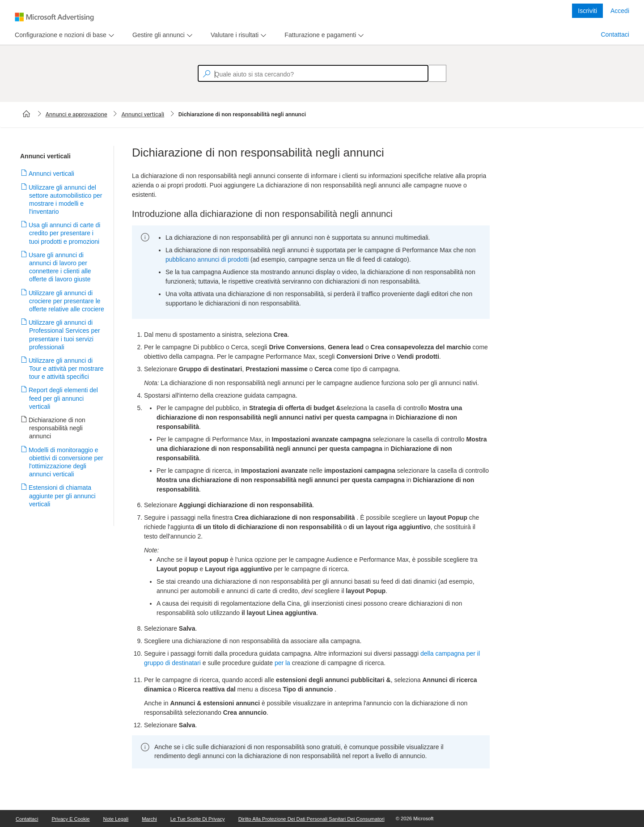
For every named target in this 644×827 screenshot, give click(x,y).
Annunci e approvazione (76, 114)
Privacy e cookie (70, 819)
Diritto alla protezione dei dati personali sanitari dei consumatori (311, 819)
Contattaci (615, 34)
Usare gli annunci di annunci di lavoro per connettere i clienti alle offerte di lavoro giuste (60, 267)
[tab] (59, 35)
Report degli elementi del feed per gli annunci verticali (64, 398)
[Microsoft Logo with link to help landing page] (54, 17)
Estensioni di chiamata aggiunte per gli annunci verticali (62, 496)
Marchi (149, 819)
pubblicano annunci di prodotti (207, 259)
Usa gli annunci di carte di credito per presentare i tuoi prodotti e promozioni (65, 233)
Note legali (116, 819)
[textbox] (313, 73)
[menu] (63, 35)
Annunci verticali (143, 114)
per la (282, 663)
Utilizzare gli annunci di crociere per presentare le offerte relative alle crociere (67, 301)
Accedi (620, 11)
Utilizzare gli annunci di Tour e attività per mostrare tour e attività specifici (66, 369)
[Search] (432, 73)
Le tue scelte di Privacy (198, 819)
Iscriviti (587, 11)
